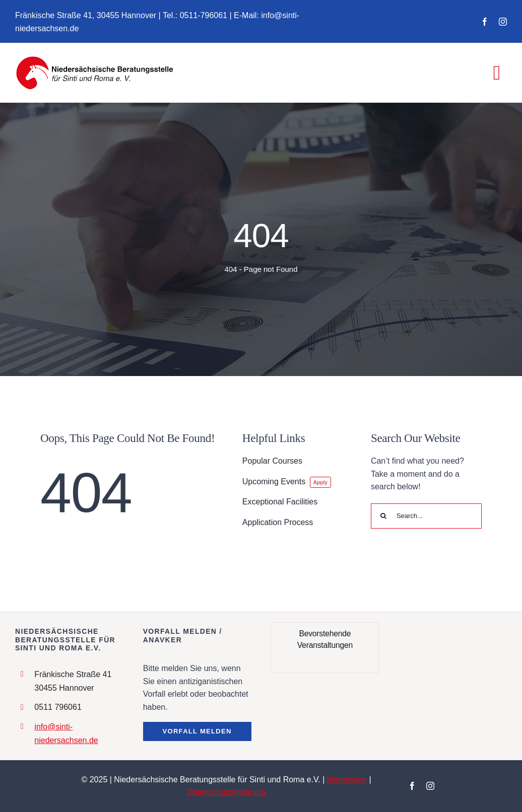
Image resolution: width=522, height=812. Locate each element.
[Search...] (426, 516)
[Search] (383, 516)
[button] (197, 731)
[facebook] (485, 22)
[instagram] (503, 22)
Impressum (347, 780)
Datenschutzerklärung (226, 792)
